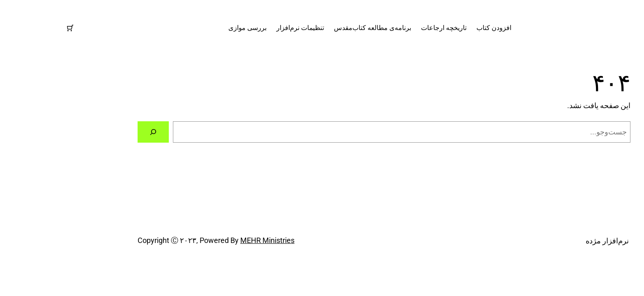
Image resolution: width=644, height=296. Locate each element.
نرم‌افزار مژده (622, 28)
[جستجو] (91, 132)
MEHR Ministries (205, 240)
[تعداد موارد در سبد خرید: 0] (8, 28)
